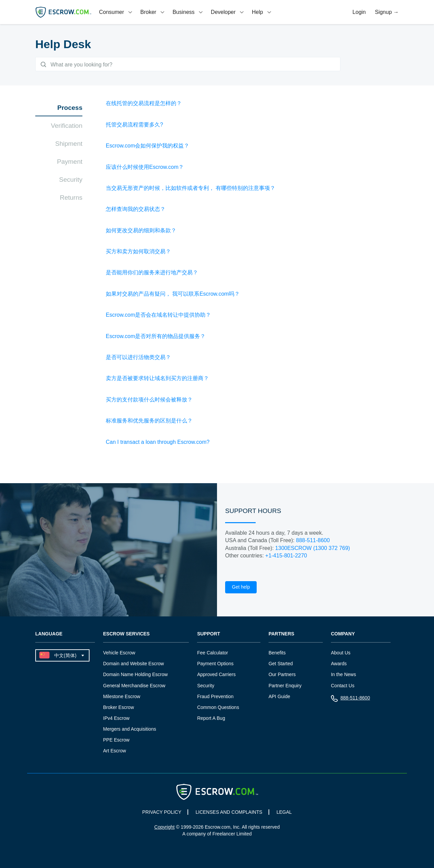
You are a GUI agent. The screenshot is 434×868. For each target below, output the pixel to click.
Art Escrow (115, 752)
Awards (339, 665)
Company (343, 635)
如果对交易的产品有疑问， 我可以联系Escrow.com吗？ (173, 295)
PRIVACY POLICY (162, 813)
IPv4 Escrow (116, 719)
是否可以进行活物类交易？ (138, 359)
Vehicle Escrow (119, 654)
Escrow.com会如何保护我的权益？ (147, 147)
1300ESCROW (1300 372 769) (313, 549)
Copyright (164, 828)
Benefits (277, 654)
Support (209, 635)
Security (71, 181)
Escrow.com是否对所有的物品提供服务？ (156, 337)
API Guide (279, 697)
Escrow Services (126, 635)
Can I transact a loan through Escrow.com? (158, 443)
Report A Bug (211, 719)
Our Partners (282, 676)
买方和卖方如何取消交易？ (138, 253)
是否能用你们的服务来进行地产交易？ (152, 274)
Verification (67, 127)
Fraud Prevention (215, 697)
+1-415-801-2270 (286, 557)
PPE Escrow (116, 741)
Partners (281, 635)
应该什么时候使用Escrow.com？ (145, 168)
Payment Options (215, 665)
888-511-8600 (313, 542)
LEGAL (284, 813)
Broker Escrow (119, 708)
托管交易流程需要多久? (134, 126)
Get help (241, 588)
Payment (70, 163)
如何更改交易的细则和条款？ (141, 231)
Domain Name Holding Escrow (135, 676)
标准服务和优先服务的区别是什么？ (149, 422)
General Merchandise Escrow (134, 687)
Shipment (69, 145)
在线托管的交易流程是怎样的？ (144, 105)
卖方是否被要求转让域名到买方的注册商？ (157, 380)
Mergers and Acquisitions (130, 730)
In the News (343, 676)
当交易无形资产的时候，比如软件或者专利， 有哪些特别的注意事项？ (191, 189)
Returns (71, 199)
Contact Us (343, 687)
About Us (341, 654)
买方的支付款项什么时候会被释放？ (149, 401)
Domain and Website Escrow (133, 665)
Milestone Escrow (122, 697)
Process (70, 109)
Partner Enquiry (285, 687)
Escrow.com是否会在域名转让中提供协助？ (158, 316)
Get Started (281, 665)
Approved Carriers (216, 676)
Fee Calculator (212, 654)
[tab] (116, 12)
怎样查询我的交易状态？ (136, 210)
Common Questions (218, 708)
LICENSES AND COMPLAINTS (229, 813)
